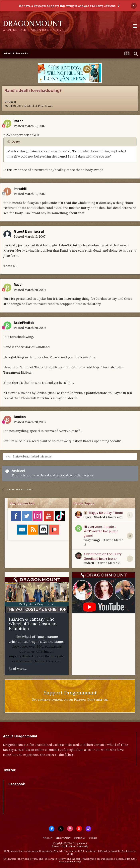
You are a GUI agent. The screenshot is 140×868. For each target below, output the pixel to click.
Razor (12, 102)
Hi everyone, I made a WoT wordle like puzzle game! (101, 531)
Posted (30, 126)
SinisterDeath (22, 457)
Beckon (20, 417)
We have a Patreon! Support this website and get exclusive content (67, 6)
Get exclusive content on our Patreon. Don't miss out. (70, 700)
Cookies (93, 838)
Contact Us (80, 838)
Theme (48, 838)
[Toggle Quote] (9, 142)
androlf (89, 563)
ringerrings (92, 540)
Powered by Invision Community (70, 846)
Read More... (18, 669)
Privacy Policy (63, 838)
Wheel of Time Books (40, 106)
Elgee (88, 517)
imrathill (20, 189)
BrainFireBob (24, 323)
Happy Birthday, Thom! (106, 513)
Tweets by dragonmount (21, 777)
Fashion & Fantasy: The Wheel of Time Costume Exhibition (32, 624)
